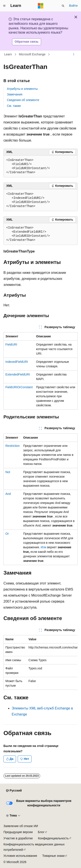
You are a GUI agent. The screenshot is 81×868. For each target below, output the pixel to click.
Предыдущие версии (18, 832)
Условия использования (20, 856)
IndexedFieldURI (17, 362)
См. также (14, 106)
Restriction (13, 446)
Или (43, 547)
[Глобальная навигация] (4, 6)
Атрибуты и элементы (22, 89)
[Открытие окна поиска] (63, 6)
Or (7, 534)
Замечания (15, 94)
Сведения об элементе (23, 100)
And (8, 494)
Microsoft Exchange (32, 54)
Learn (8, 54)
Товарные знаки (53, 856)
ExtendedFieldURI (18, 374)
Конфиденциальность (53, 838)
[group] (40, 662)
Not (8, 472)
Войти (73, 6)
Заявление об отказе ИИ (21, 826)
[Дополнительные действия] (74, 54)
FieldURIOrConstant (19, 387)
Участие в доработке (18, 838)
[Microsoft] (41, 6)
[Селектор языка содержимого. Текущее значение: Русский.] (14, 791)
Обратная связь (27, 42)
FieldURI (11, 344)
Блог (41, 832)
